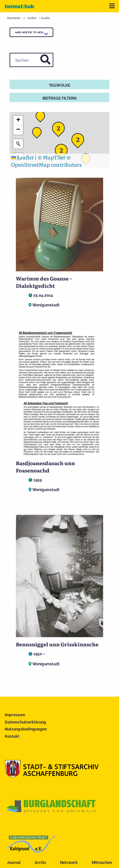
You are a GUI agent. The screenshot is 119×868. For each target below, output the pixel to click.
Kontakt (12, 736)
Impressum (15, 715)
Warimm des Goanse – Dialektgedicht (44, 282)
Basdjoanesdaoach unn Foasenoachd (45, 466)
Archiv (40, 863)
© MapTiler (52, 157)
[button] (39, 134)
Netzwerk (69, 863)
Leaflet (22, 157)
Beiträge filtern (60, 98)
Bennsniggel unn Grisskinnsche (57, 644)
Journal (14, 863)
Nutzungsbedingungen (26, 729)
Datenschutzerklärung (25, 722)
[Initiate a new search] (18, 144)
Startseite (14, 18)
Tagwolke (60, 85)
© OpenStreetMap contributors (46, 161)
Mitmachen (102, 863)
